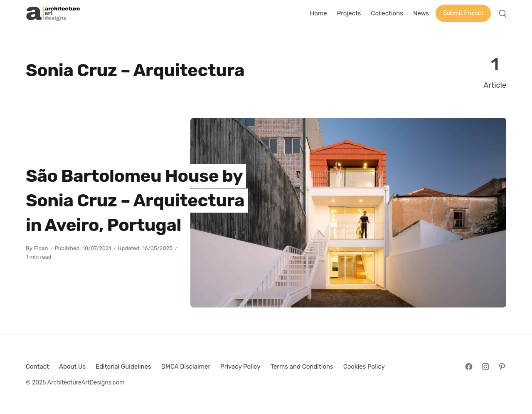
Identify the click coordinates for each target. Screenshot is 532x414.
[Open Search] (502, 13)
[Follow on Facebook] (469, 367)
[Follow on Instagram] (485, 367)
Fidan (41, 248)
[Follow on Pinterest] (502, 367)
